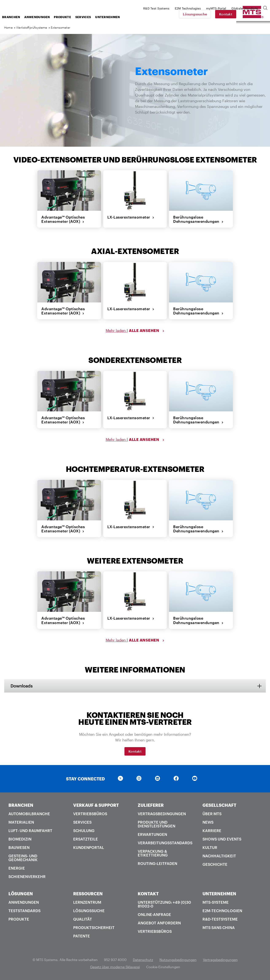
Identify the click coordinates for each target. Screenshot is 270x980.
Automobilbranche (29, 814)
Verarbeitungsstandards (165, 843)
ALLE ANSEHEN (147, 330)
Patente (82, 936)
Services (117, 17)
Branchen (45, 17)
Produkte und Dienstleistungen (157, 824)
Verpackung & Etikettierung (153, 853)
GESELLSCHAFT (219, 805)
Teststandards (24, 911)
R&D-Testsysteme (220, 919)
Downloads (22, 686)
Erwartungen (152, 834)
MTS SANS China (219, 928)
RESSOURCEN (88, 894)
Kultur (210, 847)
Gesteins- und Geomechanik (23, 858)
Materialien (21, 822)
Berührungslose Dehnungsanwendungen (198, 219)
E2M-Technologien (222, 911)
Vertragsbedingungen (162, 814)
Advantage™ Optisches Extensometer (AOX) (63, 219)
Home (8, 28)
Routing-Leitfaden (157, 863)
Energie (17, 868)
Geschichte (215, 864)
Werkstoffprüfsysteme (32, 28)
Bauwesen (19, 847)
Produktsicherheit (94, 928)
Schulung (84, 831)
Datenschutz (143, 960)
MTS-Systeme (216, 902)
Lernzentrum (87, 902)
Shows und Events (222, 839)
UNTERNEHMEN (219, 894)
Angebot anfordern (159, 923)
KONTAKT (148, 894)
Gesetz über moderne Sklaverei (115, 967)
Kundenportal (89, 847)
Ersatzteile (86, 839)
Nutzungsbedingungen (178, 960)
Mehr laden (116, 330)
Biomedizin (20, 839)
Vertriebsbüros (90, 814)
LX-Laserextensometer (131, 217)
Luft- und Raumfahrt (30, 831)
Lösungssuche (224, 14)
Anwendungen (71, 17)
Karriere (212, 831)
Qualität (83, 919)
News (208, 822)
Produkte (96, 17)
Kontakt (255, 14)
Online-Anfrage (154, 914)
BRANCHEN (21, 805)
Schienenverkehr (27, 877)
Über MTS (212, 814)
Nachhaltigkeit (219, 856)
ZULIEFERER (151, 805)
